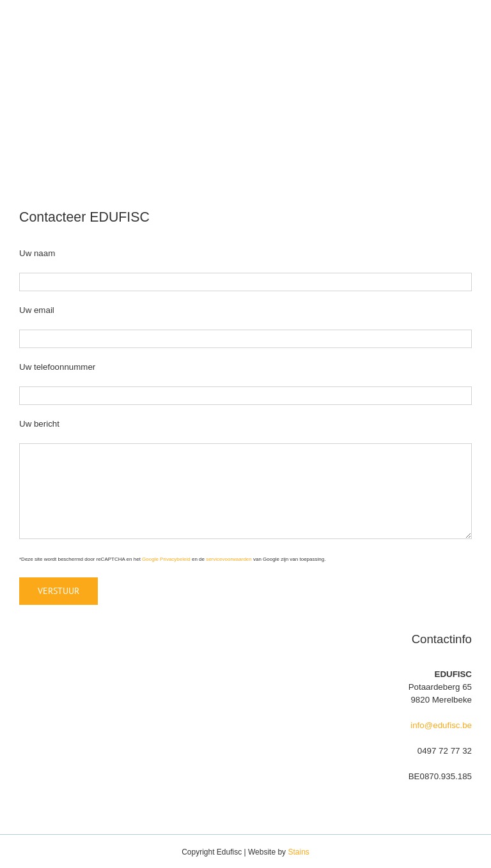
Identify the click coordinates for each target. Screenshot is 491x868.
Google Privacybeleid (166, 559)
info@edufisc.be (441, 725)
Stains (298, 852)
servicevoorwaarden (229, 559)
